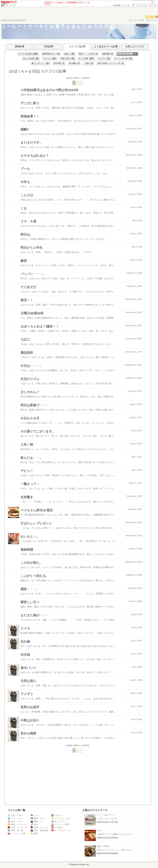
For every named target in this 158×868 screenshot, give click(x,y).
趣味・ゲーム (38, 818)
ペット (35, 815)
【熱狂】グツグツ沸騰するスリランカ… (115, 834)
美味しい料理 (103, 846)
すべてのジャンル (61, 830)
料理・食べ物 (10, 5)
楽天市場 (153, 5)
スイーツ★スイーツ (106, 815)
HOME (4, 20)
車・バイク (58, 821)
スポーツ (57, 815)
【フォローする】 (137, 20)
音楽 (34, 824)
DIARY (12, 20)
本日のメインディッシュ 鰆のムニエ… (115, 850)
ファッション (15, 818)
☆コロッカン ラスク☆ (107, 819)
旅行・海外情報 (39, 830)
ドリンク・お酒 (16, 833)
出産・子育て (15, 815)
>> (120, 5)
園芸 (34, 833)
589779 (150, 17)
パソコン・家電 (60, 824)
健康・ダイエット (17, 824)
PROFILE (21, 20)
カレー (100, 831)
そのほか (57, 827)
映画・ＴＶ (37, 821)
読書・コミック (39, 827)
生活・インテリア (17, 827)
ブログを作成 (141, 5)
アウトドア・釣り (61, 818)
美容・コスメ (15, 821)
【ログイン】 (152, 20)
